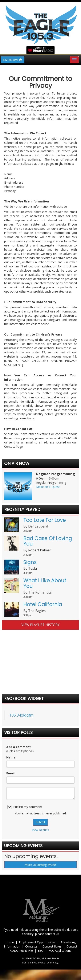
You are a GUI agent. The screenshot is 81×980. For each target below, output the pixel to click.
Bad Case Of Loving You (48, 541)
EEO (41, 951)
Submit (40, 822)
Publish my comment (25, 807)
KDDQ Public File (21, 951)
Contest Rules (52, 946)
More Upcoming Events (41, 865)
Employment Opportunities (37, 942)
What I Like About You (45, 583)
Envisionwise (38, 963)
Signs (30, 562)
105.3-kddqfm (22, 715)
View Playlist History (40, 625)
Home (10, 942)
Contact (72, 946)
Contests (31, 946)
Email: (11, 773)
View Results (40, 830)
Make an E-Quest (48, 487)
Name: (11, 757)
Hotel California (43, 604)
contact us (52, 934)
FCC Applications (60, 951)
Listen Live (13, 60)
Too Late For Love (45, 520)
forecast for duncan (40, 682)
